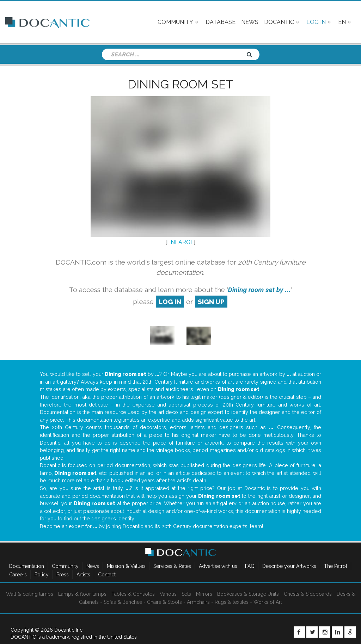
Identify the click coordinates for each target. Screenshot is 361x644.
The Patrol (336, 566)
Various (168, 594)
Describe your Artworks (289, 566)
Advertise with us (218, 566)
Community (65, 566)
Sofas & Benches (123, 602)
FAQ (250, 566)
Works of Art (268, 602)
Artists (83, 575)
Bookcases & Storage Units (248, 594)
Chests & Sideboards (308, 594)
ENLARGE (180, 242)
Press (63, 575)
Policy (42, 575)
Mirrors (204, 594)
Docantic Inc (68, 630)
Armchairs (198, 602)
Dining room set (180, 84)
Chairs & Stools (164, 602)
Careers (18, 575)
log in (170, 302)
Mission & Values (126, 566)
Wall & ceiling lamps (30, 594)
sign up (211, 302)
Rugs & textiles (232, 602)
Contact (107, 575)
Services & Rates (172, 566)
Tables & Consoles (133, 594)
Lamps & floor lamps (82, 594)
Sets (186, 594)
